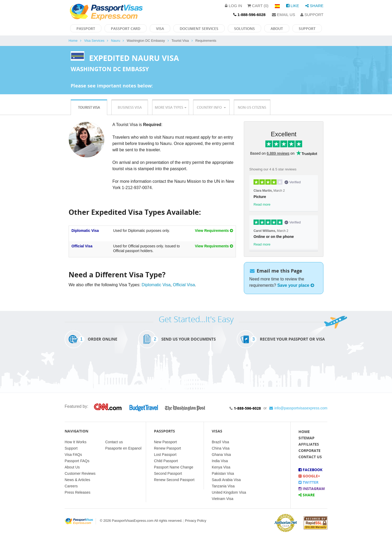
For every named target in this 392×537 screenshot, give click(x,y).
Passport (86, 28)
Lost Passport (165, 455)
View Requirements (214, 231)
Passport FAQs (77, 461)
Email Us (284, 15)
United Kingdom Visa (229, 492)
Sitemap (306, 438)
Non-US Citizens (252, 107)
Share (314, 6)
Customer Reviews (80, 473)
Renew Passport (167, 448)
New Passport (165, 442)
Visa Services (94, 41)
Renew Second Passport (174, 480)
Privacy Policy (196, 521)
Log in (233, 6)
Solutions (244, 28)
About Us (72, 467)
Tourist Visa (89, 107)
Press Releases (78, 492)
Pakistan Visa (223, 473)
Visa (160, 28)
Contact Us (310, 457)
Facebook (310, 470)
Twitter (308, 482)
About (277, 28)
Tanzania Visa (223, 486)
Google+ (309, 476)
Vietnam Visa (223, 499)
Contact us (114, 442)
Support (312, 15)
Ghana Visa (221, 455)
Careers (71, 486)
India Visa (220, 461)
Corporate (310, 450)
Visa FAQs (73, 455)
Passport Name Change (174, 467)
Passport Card (126, 28)
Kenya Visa (221, 467)
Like (293, 6)
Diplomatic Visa (85, 231)
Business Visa (130, 107)
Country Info (211, 107)
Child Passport (166, 461)
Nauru (115, 41)
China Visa (221, 448)
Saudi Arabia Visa (226, 480)
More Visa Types (171, 107)
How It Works (76, 442)
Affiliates (309, 444)
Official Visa (82, 246)
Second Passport (168, 473)
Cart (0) (258, 6)
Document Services (199, 28)
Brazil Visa (220, 442)
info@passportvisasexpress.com (298, 408)
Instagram (312, 489)
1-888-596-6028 (247, 408)
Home (73, 41)
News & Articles (77, 480)
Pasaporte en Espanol (123, 448)
